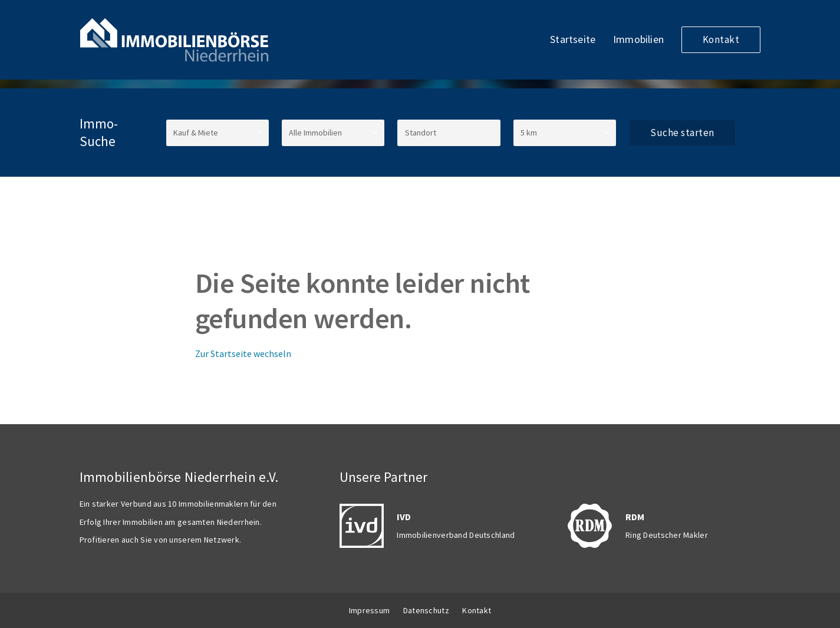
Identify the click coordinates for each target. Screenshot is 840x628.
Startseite (573, 39)
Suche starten (682, 133)
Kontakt (721, 39)
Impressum (370, 610)
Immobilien (638, 39)
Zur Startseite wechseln (243, 353)
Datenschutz (426, 610)
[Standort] (449, 133)
